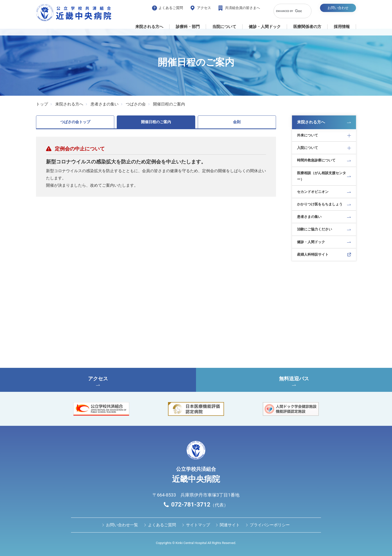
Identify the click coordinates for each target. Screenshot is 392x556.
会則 (237, 122)
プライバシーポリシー (270, 525)
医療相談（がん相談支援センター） (321, 176)
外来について (307, 135)
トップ (42, 104)
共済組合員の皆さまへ (242, 8)
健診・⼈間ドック (265, 27)
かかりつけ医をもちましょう (320, 204)
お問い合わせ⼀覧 (122, 525)
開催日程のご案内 (169, 104)
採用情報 (342, 27)
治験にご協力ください (314, 229)
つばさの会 (136, 104)
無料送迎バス (294, 381)
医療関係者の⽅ (307, 27)
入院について (307, 148)
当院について (224, 27)
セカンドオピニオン (313, 192)
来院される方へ (149, 27)
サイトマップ (198, 525)
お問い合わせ (338, 8)
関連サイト (230, 525)
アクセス (204, 8)
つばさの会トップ (75, 122)
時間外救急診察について (316, 160)
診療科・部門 (188, 27)
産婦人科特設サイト (313, 254)
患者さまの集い (104, 104)
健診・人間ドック (311, 242)
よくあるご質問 (171, 8)
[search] (289, 11)
